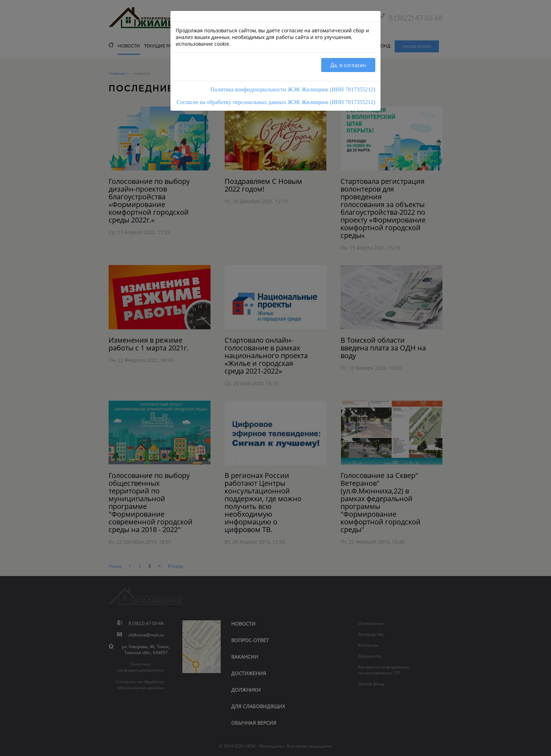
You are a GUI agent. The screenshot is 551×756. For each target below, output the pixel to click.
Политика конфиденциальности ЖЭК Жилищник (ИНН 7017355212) (293, 89)
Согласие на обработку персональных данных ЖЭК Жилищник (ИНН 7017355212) (276, 102)
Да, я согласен (348, 65)
